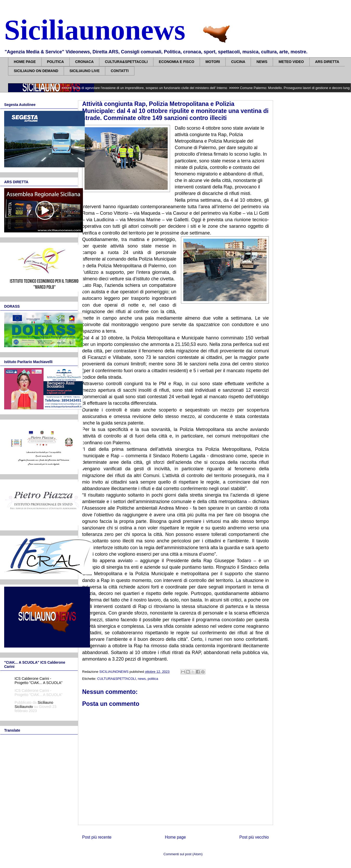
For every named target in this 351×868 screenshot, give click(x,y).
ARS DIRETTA (327, 62)
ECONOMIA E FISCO (177, 62)
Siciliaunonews (95, 30)
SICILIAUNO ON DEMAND (36, 71)
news (142, 679)
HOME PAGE (25, 62)
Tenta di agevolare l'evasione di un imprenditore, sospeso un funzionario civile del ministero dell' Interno (154, 88)
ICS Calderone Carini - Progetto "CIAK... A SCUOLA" (38, 681)
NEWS (262, 62)
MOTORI (213, 62)
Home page (175, 837)
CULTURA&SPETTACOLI (126, 62)
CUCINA (238, 62)
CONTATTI (120, 71)
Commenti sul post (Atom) (183, 854)
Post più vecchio (254, 837)
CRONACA (84, 62)
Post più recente (97, 837)
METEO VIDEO (291, 62)
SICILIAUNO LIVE (84, 71)
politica (153, 679)
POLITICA (56, 62)
